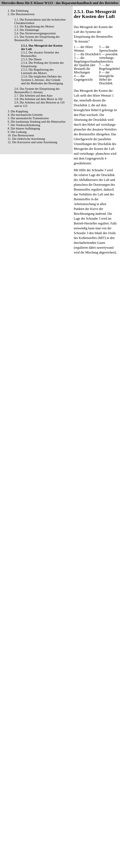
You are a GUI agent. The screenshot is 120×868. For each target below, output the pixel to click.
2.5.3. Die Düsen (31, 59)
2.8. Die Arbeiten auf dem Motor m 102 (38, 99)
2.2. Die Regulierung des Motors (34, 26)
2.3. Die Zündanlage (27, 30)
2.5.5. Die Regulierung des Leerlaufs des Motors (37, 71)
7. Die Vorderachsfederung (24, 125)
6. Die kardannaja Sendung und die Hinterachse (37, 122)
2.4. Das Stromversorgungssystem (35, 33)
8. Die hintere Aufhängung (24, 128)
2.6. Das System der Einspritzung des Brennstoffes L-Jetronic (37, 90)
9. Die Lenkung (17, 132)
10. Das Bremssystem (21, 135)
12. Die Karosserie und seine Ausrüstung (32, 142)
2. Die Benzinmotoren (21, 14)
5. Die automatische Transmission (28, 118)
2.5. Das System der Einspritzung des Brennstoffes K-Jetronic (37, 38)
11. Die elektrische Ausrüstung (26, 139)
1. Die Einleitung (18, 11)
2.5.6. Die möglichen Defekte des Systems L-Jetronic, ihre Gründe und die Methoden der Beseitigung (42, 80)
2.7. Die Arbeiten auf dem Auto (33, 96)
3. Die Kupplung (18, 111)
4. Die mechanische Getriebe (25, 115)
